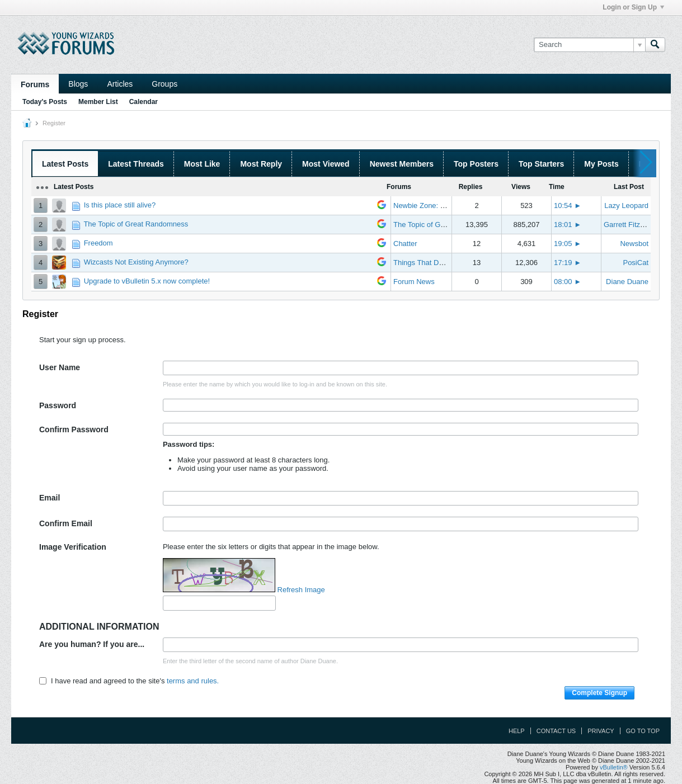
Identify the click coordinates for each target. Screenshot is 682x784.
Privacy (601, 731)
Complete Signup (599, 693)
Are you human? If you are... (92, 644)
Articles (120, 84)
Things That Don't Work (431, 263)
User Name (60, 367)
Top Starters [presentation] (541, 164)
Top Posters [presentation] (476, 164)
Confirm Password (74, 429)
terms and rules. (193, 681)
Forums (35, 84)
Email (50, 498)
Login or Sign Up (633, 7)
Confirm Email (66, 523)
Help (517, 731)
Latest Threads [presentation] (136, 164)
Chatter (405, 244)
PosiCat (636, 263)
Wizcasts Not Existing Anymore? (136, 262)
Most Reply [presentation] (261, 164)
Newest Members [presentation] (402, 164)
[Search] (589, 45)
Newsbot (634, 244)
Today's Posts (45, 102)
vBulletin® (614, 767)
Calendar (144, 102)
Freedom (98, 243)
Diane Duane (627, 282)
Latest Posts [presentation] (65, 164)
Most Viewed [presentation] (326, 164)
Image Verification (73, 547)
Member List (98, 102)
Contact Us (556, 731)
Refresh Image (301, 590)
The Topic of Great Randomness (136, 224)
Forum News (414, 282)
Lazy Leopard (626, 206)
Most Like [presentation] (202, 164)
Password (58, 405)
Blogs (78, 84)
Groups (164, 84)
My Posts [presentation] (601, 164)
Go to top (643, 731)
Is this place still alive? (120, 205)
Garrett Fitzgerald (632, 225)
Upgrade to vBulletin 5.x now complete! (147, 281)
